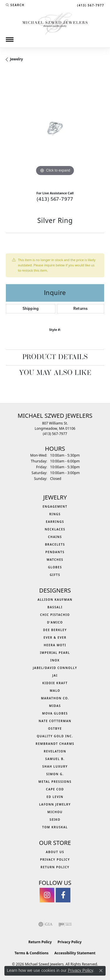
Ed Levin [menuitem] (55, 797)
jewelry (16, 59)
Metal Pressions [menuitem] (55, 782)
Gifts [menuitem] (55, 575)
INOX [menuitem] (55, 660)
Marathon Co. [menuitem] (55, 698)
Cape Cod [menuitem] (55, 789)
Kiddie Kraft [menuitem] (55, 683)
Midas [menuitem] (55, 706)
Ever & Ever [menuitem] (55, 637)
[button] (15, 5)
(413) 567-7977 (55, 199)
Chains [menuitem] (55, 537)
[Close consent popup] (101, 971)
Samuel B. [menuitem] (55, 759)
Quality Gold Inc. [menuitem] (55, 736)
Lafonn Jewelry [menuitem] (55, 804)
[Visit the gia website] (45, 924)
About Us (55, 852)
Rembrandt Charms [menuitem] (55, 744)
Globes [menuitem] (55, 567)
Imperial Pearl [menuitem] (55, 653)
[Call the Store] (55, 434)
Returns (80, 309)
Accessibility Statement (75, 953)
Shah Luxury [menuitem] (55, 766)
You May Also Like (55, 373)
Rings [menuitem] (55, 514)
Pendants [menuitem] (55, 552)
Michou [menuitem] (55, 812)
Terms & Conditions (31, 953)
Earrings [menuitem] (55, 522)
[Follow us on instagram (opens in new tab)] (47, 895)
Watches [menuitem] (55, 560)
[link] (90, 5)
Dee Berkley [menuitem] (55, 630)
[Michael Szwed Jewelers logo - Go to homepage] (55, 23)
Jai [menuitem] (55, 675)
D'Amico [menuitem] (55, 622)
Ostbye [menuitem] (55, 729)
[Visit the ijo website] (65, 924)
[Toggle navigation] (10, 40)
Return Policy (55, 867)
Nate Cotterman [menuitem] (55, 721)
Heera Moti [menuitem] (55, 645)
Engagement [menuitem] (55, 506)
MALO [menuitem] (55, 691)
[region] (55, 129)
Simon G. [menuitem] (55, 774)
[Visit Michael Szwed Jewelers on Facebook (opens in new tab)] (63, 895)
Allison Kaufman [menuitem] (55, 600)
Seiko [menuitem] (55, 820)
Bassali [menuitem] (55, 607)
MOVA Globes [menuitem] (55, 713)
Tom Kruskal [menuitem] (55, 827)
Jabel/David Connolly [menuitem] (55, 668)
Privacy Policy (55, 860)
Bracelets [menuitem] (55, 544)
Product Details (55, 357)
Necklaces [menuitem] (55, 529)
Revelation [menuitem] (55, 751)
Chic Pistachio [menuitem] (55, 615)
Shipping (31, 309)
